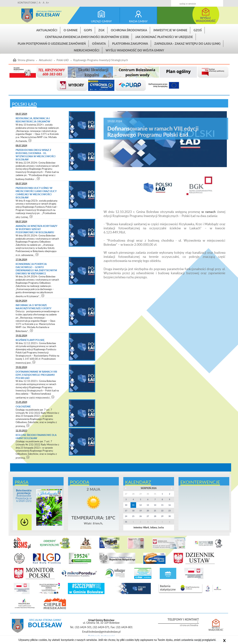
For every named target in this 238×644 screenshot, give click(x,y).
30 (170, 516)
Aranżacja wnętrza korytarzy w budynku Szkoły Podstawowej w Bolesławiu (36, 229)
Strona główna (27, 15)
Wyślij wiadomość (216, 629)
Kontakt (196, 2)
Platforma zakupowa (130, 43)
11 (133, 505)
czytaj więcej (30, 140)
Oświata (99, 43)
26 (141, 516)
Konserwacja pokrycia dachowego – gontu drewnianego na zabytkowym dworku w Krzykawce (36, 269)
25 (133, 516)
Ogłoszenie (23, 406)
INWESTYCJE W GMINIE (170, 30)
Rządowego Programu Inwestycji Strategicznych (101, 60)
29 (162, 516)
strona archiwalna (189, 625)
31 (126, 522)
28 (155, 516)
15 (162, 505)
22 (162, 511)
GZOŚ (198, 30)
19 (141, 511)
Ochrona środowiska (129, 30)
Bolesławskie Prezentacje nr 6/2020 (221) (24, 496)
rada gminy (138, 21)
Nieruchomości (87, 50)
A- (40, 3)
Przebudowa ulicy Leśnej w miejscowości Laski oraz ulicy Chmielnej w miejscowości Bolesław (36, 193)
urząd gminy (101, 21)
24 (126, 516)
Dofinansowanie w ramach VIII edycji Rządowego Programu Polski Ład (36, 375)
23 (170, 511)
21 (155, 511)
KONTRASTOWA (27, 3)
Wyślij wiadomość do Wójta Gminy (135, 50)
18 (133, 511)
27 (148, 516)
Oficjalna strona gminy (49, 11)
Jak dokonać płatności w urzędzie (164, 37)
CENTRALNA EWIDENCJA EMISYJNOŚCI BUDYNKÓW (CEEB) (87, 37)
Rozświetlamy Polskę (30, 340)
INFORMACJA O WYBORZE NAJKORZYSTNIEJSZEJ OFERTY (34, 307)
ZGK (101, 30)
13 (148, 505)
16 (170, 505)
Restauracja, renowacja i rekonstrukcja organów (33, 120)
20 (148, 511)
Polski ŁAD (63, 60)
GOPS (88, 30)
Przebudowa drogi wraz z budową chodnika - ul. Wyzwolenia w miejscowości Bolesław (36, 155)
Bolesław (48, 15)
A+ (48, 3)
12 (141, 505)
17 (126, 511)
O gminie (71, 30)
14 (155, 505)
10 (126, 505)
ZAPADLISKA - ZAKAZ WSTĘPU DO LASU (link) (187, 43)
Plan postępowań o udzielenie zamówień (52, 43)
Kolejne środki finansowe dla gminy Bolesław (36, 437)
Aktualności (47, 30)
